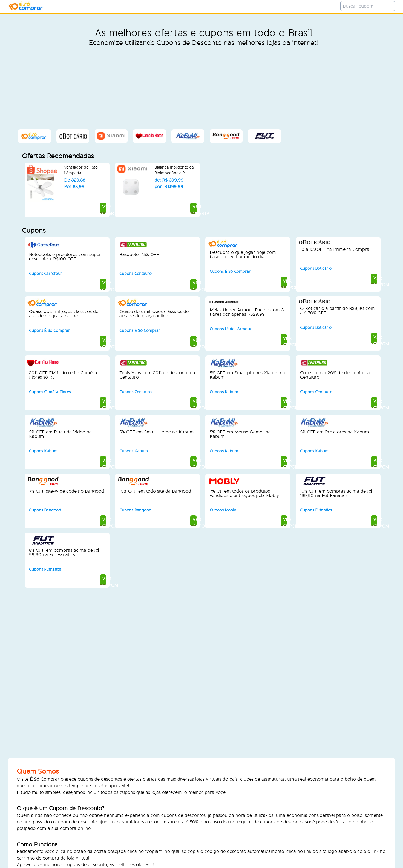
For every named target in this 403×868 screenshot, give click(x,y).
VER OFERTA (67, 208)
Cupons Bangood (45, 510)
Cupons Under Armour (231, 329)
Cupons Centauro (136, 274)
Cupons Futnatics (316, 510)
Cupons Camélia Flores (50, 392)
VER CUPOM (67, 284)
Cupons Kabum (224, 392)
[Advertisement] (204, 88)
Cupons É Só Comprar (230, 271)
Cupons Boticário (316, 268)
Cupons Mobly (223, 510)
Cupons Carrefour (46, 274)
